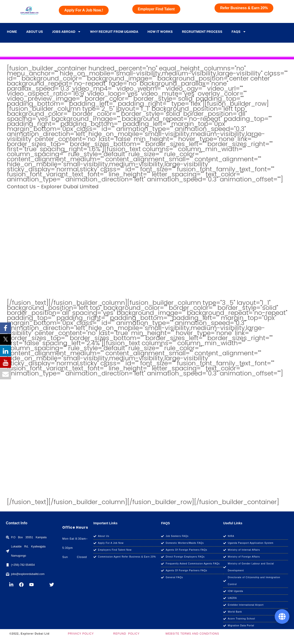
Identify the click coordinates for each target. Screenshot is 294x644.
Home (12, 32)
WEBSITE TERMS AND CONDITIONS (192, 634)
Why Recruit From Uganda (114, 32)
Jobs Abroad (66, 32)
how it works (160, 32)
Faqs (239, 32)
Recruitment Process (202, 32)
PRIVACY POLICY (81, 634)
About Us (35, 32)
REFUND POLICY (126, 634)
